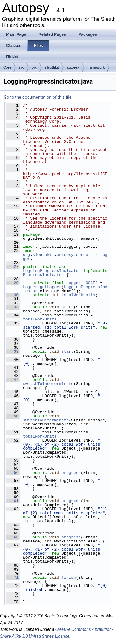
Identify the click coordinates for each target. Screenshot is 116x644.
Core (7, 67)
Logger (73, 283)
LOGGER (90, 283)
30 (13, 295)
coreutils (87, 255)
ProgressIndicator (43, 275)
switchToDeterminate (46, 420)
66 (13, 537)
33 (13, 307)
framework (96, 67)
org (35, 67)
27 (13, 267)
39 (13, 351)
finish (69, 578)
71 (13, 578)
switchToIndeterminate (48, 384)
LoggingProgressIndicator (52, 271)
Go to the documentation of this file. (38, 97)
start (68, 307)
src (21, 67)
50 (13, 416)
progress (71, 473)
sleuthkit (52, 67)
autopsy (73, 67)
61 (13, 501)
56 (13, 473)
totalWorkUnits (78, 295)
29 (13, 283)
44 (13, 380)
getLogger (51, 287)
